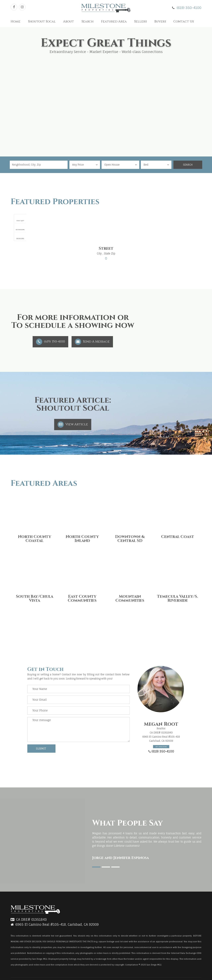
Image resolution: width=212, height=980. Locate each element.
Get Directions (161, 747)
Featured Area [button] (114, 22)
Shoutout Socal (42, 22)
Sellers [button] (140, 22)
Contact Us (184, 22)
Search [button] (87, 22)
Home (15, 22)
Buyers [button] (160, 22)
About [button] (68, 22)
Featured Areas (44, 483)
